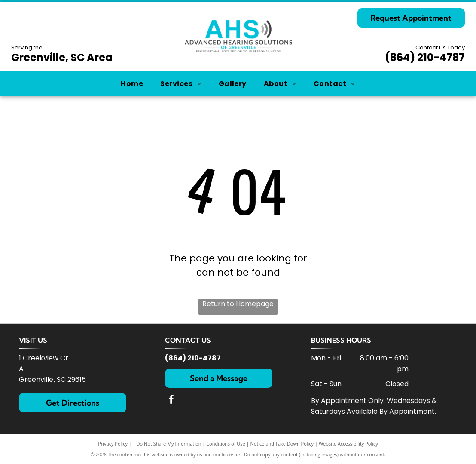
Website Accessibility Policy (348, 444)
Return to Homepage (238, 304)
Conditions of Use (226, 444)
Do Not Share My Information (169, 444)
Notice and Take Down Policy (282, 444)
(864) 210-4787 (425, 57)
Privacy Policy (113, 444)
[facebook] (171, 401)
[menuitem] (132, 83)
